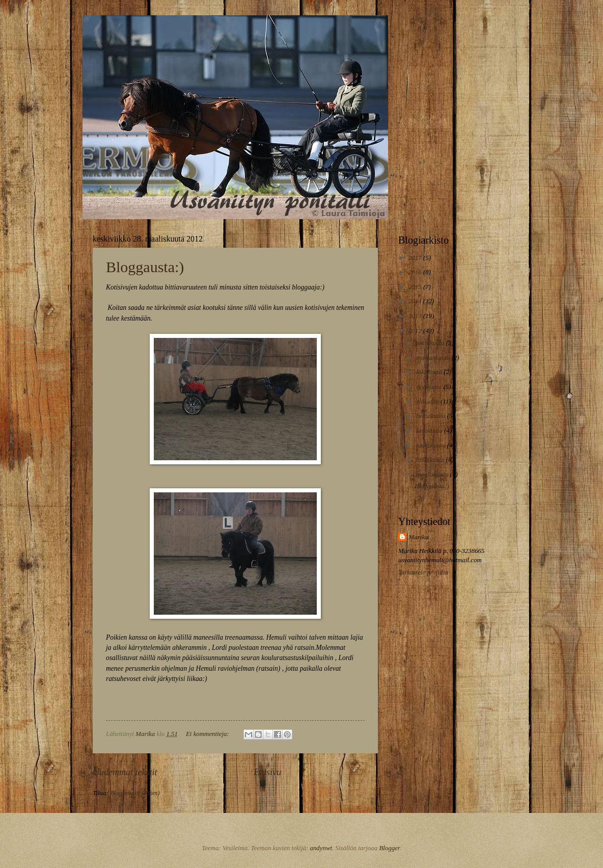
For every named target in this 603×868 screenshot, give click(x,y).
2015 (416, 287)
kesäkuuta (430, 431)
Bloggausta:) (145, 267)
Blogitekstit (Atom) (135, 793)
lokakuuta (430, 372)
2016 (416, 272)
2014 (416, 301)
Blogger (389, 848)
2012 (416, 331)
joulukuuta (431, 343)
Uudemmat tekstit (125, 772)
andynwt (321, 848)
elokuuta (428, 402)
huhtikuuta (431, 460)
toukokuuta (431, 445)
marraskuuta (434, 358)
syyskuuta (430, 387)
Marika (418, 537)
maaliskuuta (433, 475)
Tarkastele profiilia (423, 572)
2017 (416, 258)
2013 (416, 316)
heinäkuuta (431, 416)
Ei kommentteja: (208, 734)
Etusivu (267, 772)
